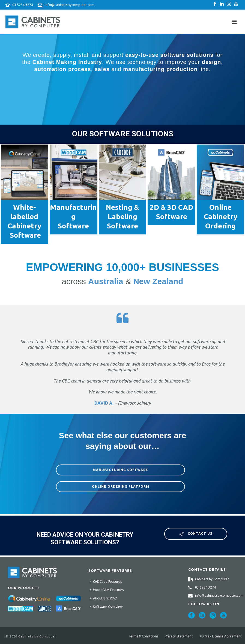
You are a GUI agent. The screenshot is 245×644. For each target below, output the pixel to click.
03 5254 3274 (23, 5)
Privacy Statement (179, 636)
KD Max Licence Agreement (221, 636)
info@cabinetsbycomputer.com (70, 5)
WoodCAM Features (107, 590)
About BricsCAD (104, 598)
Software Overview (106, 607)
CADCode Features (106, 581)
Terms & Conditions (143, 636)
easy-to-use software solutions (169, 55)
